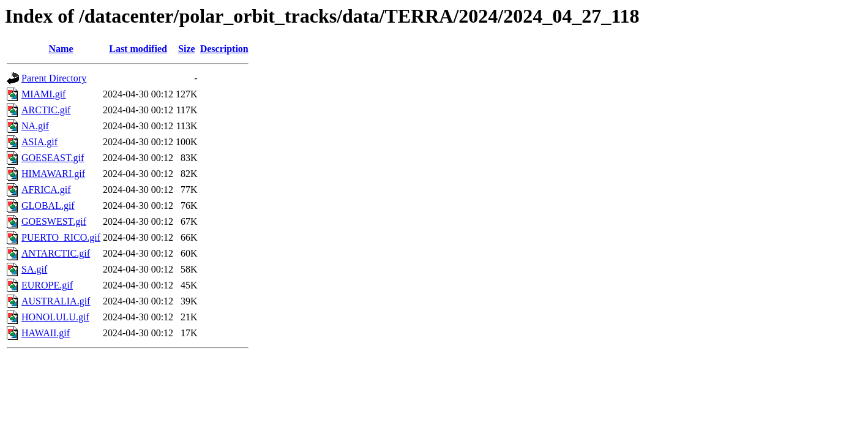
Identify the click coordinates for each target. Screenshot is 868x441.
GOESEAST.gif (53, 158)
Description (224, 49)
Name (61, 49)
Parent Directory (54, 78)
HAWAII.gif (46, 333)
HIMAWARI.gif (53, 174)
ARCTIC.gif (46, 110)
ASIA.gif (39, 142)
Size (187, 49)
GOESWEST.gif (54, 221)
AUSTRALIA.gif (56, 301)
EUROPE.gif (47, 285)
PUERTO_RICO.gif (61, 237)
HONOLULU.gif (55, 317)
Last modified (138, 49)
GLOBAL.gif (48, 205)
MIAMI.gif (43, 94)
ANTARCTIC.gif (56, 253)
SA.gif (34, 269)
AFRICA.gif (46, 190)
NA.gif (35, 126)
